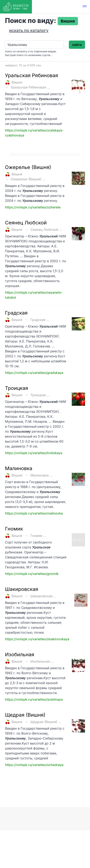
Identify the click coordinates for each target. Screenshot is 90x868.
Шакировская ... (43, 596)
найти (77, 45)
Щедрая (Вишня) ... (46, 722)
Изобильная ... (42, 661)
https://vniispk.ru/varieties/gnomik (32, 574)
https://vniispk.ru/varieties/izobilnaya (34, 699)
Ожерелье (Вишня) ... (28, 179)
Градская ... (40, 320)
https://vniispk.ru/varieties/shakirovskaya (37, 639)
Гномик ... (38, 536)
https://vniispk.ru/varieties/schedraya (34, 765)
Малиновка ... (41, 475)
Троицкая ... (40, 395)
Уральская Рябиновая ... (30, 87)
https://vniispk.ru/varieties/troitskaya (34, 453)
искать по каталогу (29, 30)
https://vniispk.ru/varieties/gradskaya (34, 373)
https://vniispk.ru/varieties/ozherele (33, 207)
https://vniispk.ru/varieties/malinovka (34, 513)
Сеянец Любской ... (46, 230)
